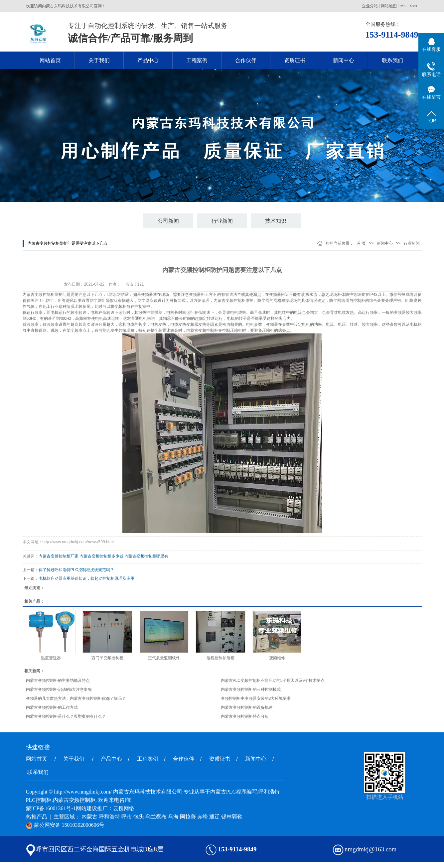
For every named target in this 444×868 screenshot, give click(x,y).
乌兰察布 (156, 817)
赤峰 (203, 817)
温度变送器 (51, 658)
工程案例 (197, 60)
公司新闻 (168, 221)
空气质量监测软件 (164, 658)
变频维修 (277, 658)
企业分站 (370, 6)
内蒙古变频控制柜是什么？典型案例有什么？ (66, 716)
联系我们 (392, 60)
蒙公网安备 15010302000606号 (65, 825)
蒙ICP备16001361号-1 (51, 808)
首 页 (361, 243)
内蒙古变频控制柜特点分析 (245, 716)
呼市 (127, 817)
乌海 (173, 817)
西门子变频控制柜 (107, 658)
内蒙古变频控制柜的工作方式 (52, 707)
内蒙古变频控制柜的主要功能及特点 (58, 681)
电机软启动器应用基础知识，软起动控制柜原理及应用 (86, 578)
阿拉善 (188, 817)
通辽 (215, 817)
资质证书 (295, 60)
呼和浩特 (109, 817)
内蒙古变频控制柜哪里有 (146, 556)
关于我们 (99, 60)
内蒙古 (89, 817)
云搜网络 (124, 808)
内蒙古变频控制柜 (39, 295)
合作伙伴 (246, 60)
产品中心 (148, 60)
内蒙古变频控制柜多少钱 (101, 556)
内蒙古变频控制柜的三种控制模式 (251, 689)
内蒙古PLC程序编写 (234, 792)
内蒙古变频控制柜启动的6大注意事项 (59, 689)
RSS (403, 6)
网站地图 (389, 6)
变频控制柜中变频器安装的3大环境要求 (256, 698)
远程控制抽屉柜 (221, 658)
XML (414, 6)
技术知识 (276, 221)
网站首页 (50, 60)
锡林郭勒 (232, 817)
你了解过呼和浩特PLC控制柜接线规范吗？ (76, 570)
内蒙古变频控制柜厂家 (59, 556)
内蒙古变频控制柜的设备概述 (247, 707)
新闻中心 (344, 60)
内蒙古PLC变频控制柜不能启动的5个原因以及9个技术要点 (273, 681)
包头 (139, 817)
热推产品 (37, 817)
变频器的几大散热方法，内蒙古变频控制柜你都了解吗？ (76, 698)
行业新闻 (222, 221)
